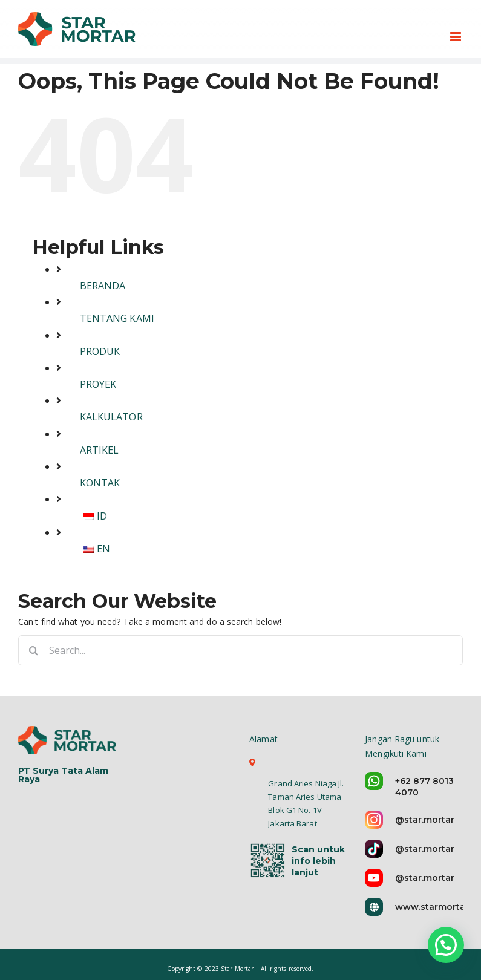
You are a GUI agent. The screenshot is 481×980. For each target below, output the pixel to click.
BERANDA (103, 286)
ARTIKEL (100, 450)
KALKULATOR (111, 417)
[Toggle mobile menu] (456, 37)
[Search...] (240, 650)
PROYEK (98, 384)
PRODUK (100, 351)
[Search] (33, 650)
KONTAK (100, 483)
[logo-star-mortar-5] (69, 739)
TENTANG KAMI (117, 318)
